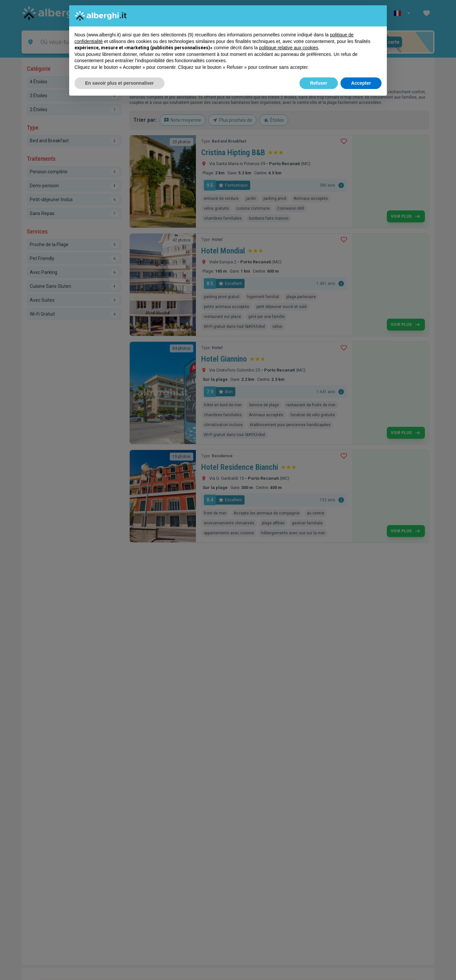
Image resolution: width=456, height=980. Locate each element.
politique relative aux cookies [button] (289, 48)
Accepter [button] (361, 83)
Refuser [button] (319, 83)
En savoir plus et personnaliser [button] (119, 83)
